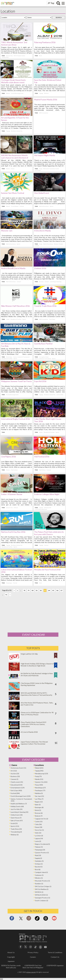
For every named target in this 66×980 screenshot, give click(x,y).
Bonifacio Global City (17, 131)
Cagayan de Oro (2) (42, 819)
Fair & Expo (38, 170)
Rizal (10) (38, 855)
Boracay (41, 282)
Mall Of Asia (42, 470)
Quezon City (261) (41, 782)
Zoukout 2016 (40, 268)
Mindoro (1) (39, 878)
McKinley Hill (48, 508)
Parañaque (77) (40, 790)
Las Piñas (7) (39, 799)
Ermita (13, 169)
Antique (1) (39, 864)
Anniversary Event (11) (18, 768)
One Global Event (42, 193)
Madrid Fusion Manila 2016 (46, 100)
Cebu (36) (38, 824)
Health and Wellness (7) (19, 804)
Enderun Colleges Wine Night (47, 494)
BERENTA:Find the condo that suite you (11, 966)
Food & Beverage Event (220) (21, 796)
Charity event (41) (17, 782)
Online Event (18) (17, 815)
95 (7, 595)
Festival (22, 206)
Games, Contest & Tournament (22, 357)
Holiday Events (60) (17, 806)
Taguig (41, 93)
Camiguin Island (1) (41, 872)
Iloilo (41, 583)
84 (50, 590)
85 (54, 590)
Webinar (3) (15, 835)
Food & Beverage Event (18, 93)
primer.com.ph (31, 972)
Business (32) (15, 776)
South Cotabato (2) (42, 901)
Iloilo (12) (38, 833)
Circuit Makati (15, 206)
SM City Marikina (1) (42, 889)
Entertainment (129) (18, 788)
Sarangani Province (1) (43, 898)
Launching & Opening (56, 282)
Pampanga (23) (40, 850)
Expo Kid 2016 (40, 381)
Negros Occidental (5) (42, 844)
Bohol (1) (38, 810)
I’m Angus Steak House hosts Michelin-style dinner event (14, 81)
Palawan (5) (39, 847)
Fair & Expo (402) (16, 790)
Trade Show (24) (16, 829)
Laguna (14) (39, 838)
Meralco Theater (58, 244)
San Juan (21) (39, 796)
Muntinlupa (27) (40, 788)
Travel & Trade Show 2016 (45, 306)
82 (41, 590)
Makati (9, 93)
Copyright (11, 957)
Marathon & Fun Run (17, 319)
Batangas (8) (39, 807)
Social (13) (14, 823)
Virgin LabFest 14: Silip (29, 654)
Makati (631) (39, 768)
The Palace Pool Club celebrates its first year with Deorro (49, 533)
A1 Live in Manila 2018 (29, 732)
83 (46, 590)
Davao (41, 432)
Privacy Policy (33, 952)
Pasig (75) (38, 776)
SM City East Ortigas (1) (43, 886)
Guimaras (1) (39, 875)
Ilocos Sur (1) (39, 830)
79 (29, 590)
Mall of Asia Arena (44, 206)
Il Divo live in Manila (42, 231)
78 (25, 590)
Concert (37, 246)
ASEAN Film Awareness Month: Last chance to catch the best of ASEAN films (15, 158)
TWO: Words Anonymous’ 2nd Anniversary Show (15, 44)
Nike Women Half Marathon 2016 (16, 306)
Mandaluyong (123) (41, 774)
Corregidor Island (44, 357)
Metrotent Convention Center (51, 169)
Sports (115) (15, 826)
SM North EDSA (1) (41, 895)
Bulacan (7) (39, 816)
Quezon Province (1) (42, 853)
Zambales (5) (39, 861)
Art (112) (14, 771)
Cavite (8, 319)
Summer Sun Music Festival (13, 193)
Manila (8, 169)
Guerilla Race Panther (43, 344)
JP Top (51, 3)
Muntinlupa (10, 357)
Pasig (41, 169)
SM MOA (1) (39, 892)
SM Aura (46, 93)
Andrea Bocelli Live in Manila (14, 268)
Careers (33, 957)
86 (58, 590)
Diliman (16, 508)
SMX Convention (44, 113)
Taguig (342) (39, 771)
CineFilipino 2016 (9, 457)
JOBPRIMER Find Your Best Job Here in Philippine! (33, 966)
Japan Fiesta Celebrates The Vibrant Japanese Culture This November (34, 743)
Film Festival (15, 470)
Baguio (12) (39, 802)
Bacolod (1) (39, 867)
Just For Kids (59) (17, 809)
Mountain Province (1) (42, 881)
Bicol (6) (38, 869)
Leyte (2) (38, 841)
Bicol (41, 56)
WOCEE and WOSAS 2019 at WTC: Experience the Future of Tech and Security (36, 694)
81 (37, 590)
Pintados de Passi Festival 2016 (47, 570)
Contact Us (55, 957)
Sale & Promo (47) (17, 821)
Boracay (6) (39, 813)
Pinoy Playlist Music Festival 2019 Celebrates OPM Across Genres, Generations (33, 724)
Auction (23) (15, 774)
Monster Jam (7, 231)
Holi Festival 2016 (42, 457)
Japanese (11, 961)
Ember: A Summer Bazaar (12, 494)
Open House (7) (16, 818)
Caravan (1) (14, 779)
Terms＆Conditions (55, 952)
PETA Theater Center (20, 56)
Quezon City (10, 56)
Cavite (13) (39, 821)
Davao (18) (39, 827)
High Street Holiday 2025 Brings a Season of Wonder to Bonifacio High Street (37, 665)
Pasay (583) (39, 785)
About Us (11, 952)
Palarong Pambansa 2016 (45, 42)
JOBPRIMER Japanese (55, 965)
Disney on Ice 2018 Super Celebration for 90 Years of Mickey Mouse (37, 713)
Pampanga (10, 583)
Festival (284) (15, 793)
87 (62, 590)
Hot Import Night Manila (45, 155)
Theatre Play (6, 57)
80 (33, 590)
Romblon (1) (39, 884)
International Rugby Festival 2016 (16, 419)
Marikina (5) (39, 793)
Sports (52, 206)
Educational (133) (17, 785)
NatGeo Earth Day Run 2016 (14, 532)
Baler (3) (38, 805)
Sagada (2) (38, 858)
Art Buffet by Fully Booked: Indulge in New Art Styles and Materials (37, 674)
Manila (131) (39, 779)
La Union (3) (39, 836)
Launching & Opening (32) (19, 812)
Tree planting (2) (16, 832)
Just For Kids (60, 395)
